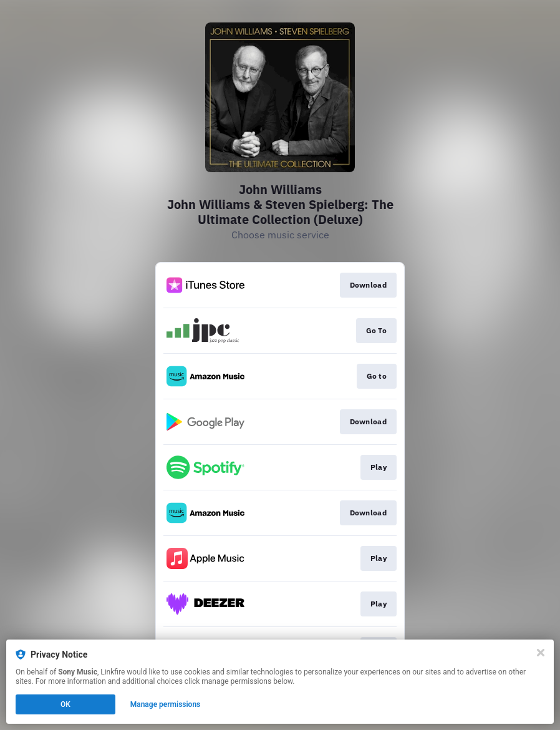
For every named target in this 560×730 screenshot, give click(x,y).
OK (65, 704)
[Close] (541, 653)
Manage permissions (166, 704)
